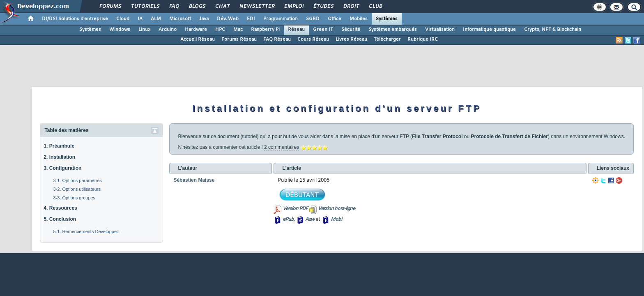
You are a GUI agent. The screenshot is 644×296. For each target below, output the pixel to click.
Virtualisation (440, 30)
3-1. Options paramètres (77, 180)
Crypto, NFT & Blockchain (553, 30)
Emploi (293, 7)
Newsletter (256, 7)
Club (375, 7)
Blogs (197, 7)
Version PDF (295, 209)
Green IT (323, 30)
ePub (288, 220)
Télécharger (387, 39)
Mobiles (359, 19)
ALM (156, 19)
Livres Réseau (351, 39)
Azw (310, 220)
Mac (238, 30)
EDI (251, 19)
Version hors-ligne (336, 209)
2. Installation (59, 157)
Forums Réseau (239, 39)
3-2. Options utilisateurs (77, 189)
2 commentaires (282, 147)
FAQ (174, 7)
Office (335, 19)
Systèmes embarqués (393, 30)
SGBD (313, 19)
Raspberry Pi (265, 30)
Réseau (296, 30)
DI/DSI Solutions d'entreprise (75, 19)
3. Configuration (62, 168)
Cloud (123, 19)
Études (323, 7)
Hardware (196, 30)
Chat (222, 7)
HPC (220, 30)
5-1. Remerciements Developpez (86, 231)
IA (140, 19)
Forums (110, 7)
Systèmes (387, 19)
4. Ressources (60, 208)
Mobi (336, 220)
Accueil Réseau (198, 39)
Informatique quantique (489, 30)
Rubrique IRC (423, 39)
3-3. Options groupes (74, 198)
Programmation (281, 19)
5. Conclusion (60, 219)
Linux (144, 30)
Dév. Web (228, 19)
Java (204, 19)
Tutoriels (145, 7)
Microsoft (180, 19)
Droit (351, 7)
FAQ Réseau (277, 39)
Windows (120, 30)
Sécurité (351, 30)
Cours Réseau (313, 39)
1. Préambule (59, 146)
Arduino (168, 30)
